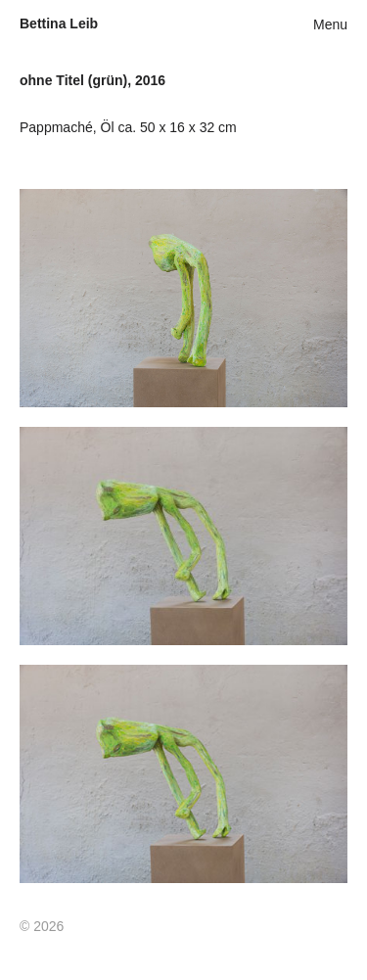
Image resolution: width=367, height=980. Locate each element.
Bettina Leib (59, 23)
